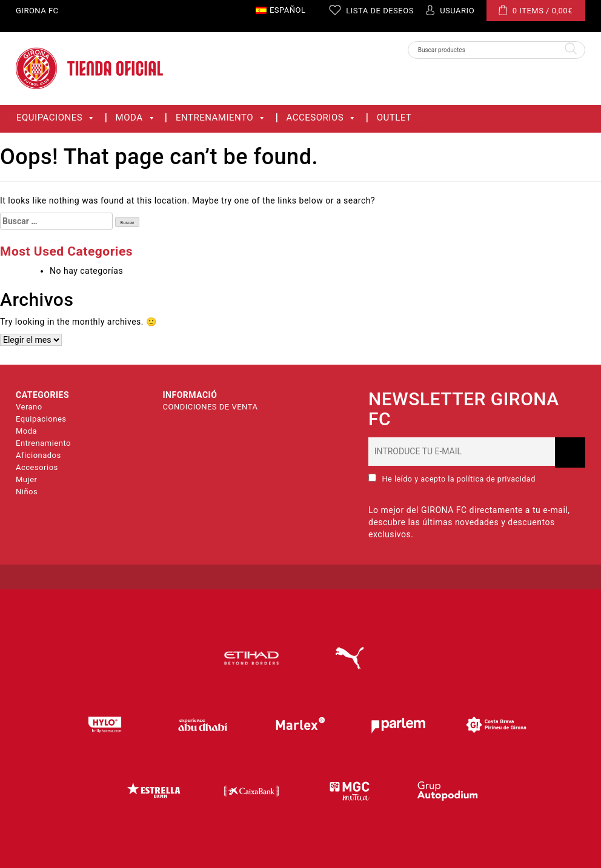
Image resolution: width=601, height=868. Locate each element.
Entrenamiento (221, 118)
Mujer (26, 479)
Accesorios (322, 118)
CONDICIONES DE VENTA (211, 407)
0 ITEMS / (536, 10)
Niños (27, 492)
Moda (136, 118)
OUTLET (394, 118)
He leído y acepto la (452, 479)
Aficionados (38, 455)
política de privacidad (496, 479)
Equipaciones (56, 118)
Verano (29, 407)
